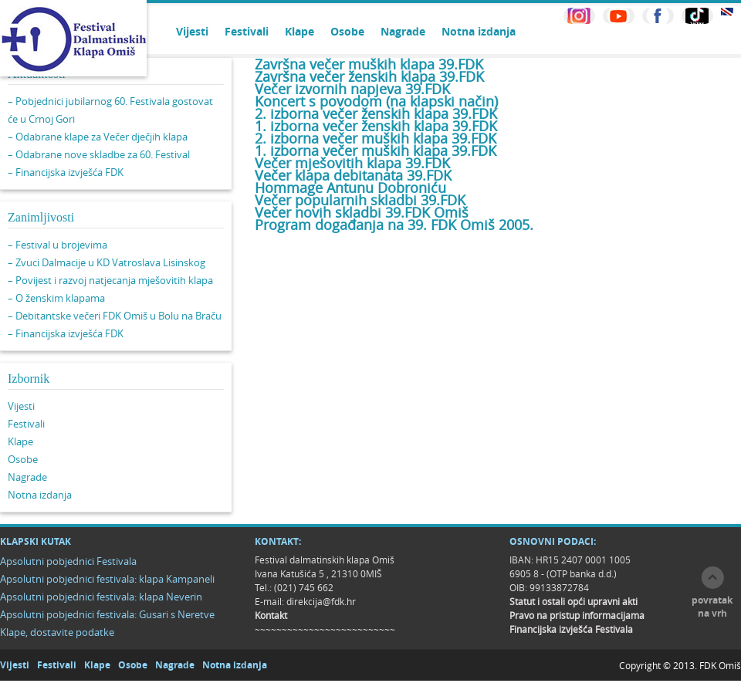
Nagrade (403, 31)
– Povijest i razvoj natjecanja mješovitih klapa (110, 280)
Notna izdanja (479, 31)
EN (727, 12)
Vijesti (192, 31)
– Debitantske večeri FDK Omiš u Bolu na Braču (115, 316)
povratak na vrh (712, 607)
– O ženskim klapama (56, 298)
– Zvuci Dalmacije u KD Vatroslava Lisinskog (107, 262)
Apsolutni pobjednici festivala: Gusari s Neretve (107, 614)
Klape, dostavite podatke (57, 632)
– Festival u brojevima (58, 245)
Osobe (347, 31)
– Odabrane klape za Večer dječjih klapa (98, 137)
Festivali (247, 31)
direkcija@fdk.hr (321, 601)
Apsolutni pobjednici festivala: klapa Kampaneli (107, 579)
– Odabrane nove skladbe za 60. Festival (99, 154)
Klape (299, 31)
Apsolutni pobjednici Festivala (68, 561)
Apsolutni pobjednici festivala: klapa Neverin (101, 597)
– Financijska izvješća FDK (66, 172)
